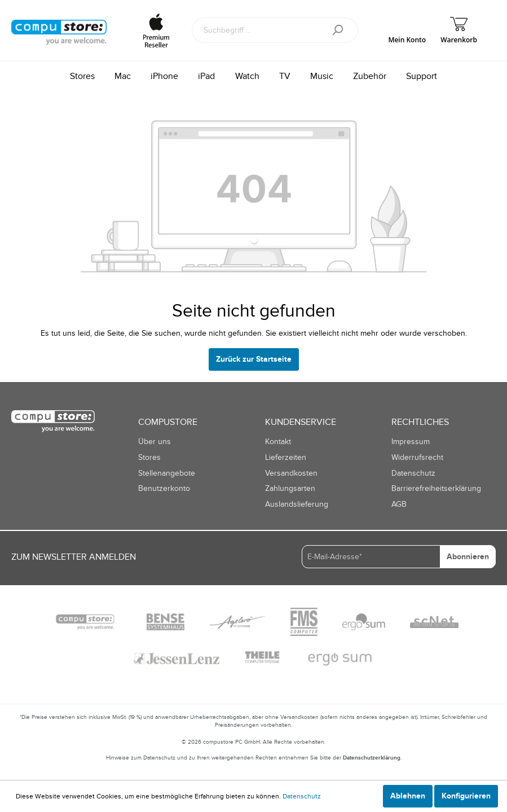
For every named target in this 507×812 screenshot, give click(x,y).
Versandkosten (291, 473)
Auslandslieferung (297, 504)
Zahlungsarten (290, 488)
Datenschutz (413, 473)
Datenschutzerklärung (372, 758)
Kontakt (278, 442)
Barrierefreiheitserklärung (436, 488)
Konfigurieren (466, 796)
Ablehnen (408, 796)
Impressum (411, 442)
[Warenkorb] (459, 30)
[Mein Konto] (407, 30)
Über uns (155, 442)
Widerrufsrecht (417, 457)
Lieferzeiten (286, 457)
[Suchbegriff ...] (258, 30)
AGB (399, 504)
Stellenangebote (167, 473)
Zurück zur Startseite (254, 359)
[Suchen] (341, 30)
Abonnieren (468, 557)
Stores (149, 457)
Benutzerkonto (164, 488)
